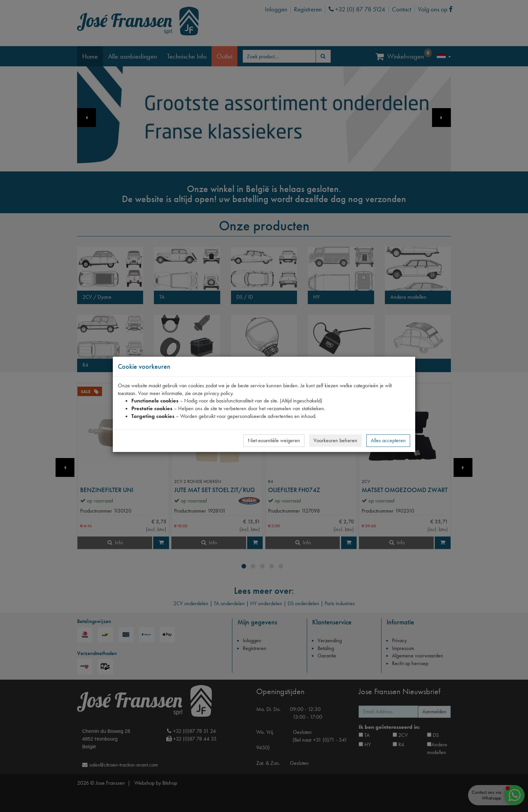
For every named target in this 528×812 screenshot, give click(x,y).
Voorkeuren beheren (335, 440)
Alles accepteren (388, 440)
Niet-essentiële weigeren (274, 440)
